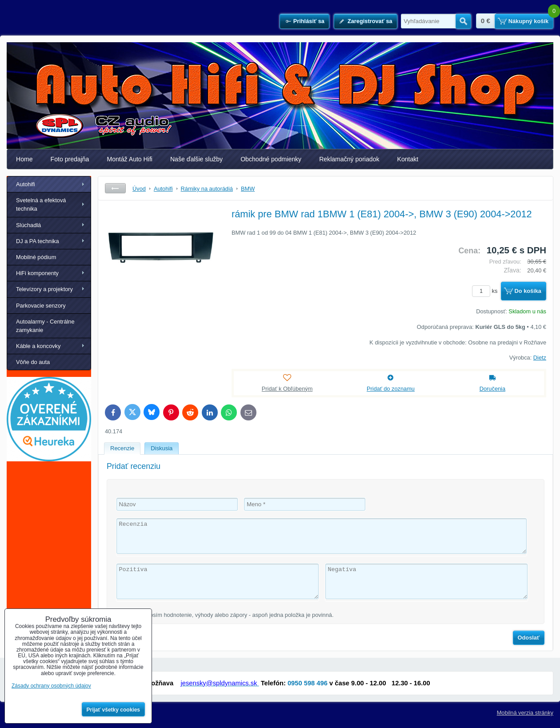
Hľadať (463, 21)
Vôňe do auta (33, 362)
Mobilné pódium (36, 257)
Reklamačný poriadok (349, 159)
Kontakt (408, 159)
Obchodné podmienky (271, 159)
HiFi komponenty (37, 273)
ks (486, 291)
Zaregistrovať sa (370, 21)
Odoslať (529, 638)
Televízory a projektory (44, 289)
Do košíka (528, 291)
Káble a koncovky (38, 346)
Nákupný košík (528, 21)
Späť (115, 188)
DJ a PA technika (38, 241)
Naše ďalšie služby (196, 159)
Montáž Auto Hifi (130, 159)
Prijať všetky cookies (114, 710)
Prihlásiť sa (309, 21)
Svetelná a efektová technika (41, 204)
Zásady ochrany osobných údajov (51, 686)
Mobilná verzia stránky (525, 713)
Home (24, 159)
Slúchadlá (28, 225)
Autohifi (26, 184)
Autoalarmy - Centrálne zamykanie (45, 326)
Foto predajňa (70, 159)
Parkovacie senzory (41, 306)
